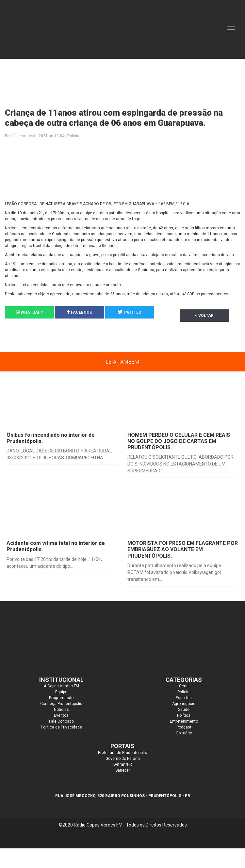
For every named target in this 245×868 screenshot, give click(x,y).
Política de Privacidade (61, 727)
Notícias (61, 710)
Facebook (80, 312)
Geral (184, 686)
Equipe (61, 692)
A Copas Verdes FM (61, 686)
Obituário (184, 733)
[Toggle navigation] (231, 29)
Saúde (184, 710)
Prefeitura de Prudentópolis (122, 753)
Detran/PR (123, 764)
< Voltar (204, 316)
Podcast (184, 727)
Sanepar (123, 770)
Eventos (61, 715)
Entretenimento (184, 721)
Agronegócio (184, 704)
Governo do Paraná (123, 759)
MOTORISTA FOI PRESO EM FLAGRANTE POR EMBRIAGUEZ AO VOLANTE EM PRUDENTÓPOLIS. (183, 549)
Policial (184, 692)
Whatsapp (29, 312)
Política (184, 715)
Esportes (184, 698)
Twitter (130, 312)
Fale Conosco (61, 721)
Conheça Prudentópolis (61, 704)
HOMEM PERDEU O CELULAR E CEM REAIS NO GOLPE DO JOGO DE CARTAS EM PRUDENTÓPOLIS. (179, 441)
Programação (61, 698)
